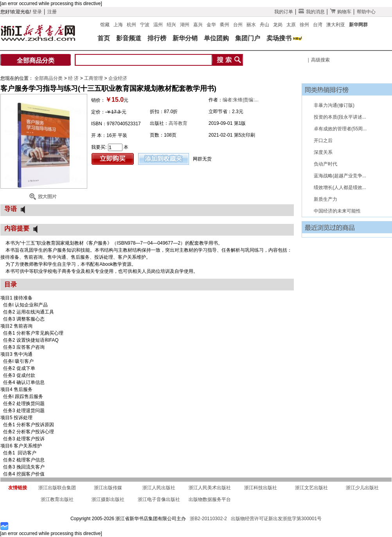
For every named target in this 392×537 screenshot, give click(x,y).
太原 (291, 25)
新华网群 (358, 25)
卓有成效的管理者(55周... (340, 129)
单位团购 (216, 38)
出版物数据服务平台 (210, 499)
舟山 (264, 25)
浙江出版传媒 (108, 488)
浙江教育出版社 (57, 499)
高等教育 (178, 123)
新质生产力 (325, 199)
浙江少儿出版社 (362, 488)
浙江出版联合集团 (57, 488)
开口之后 (323, 141)
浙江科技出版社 (261, 488)
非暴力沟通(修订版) (334, 105)
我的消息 (311, 12)
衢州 (225, 25)
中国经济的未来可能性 (337, 211)
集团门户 (248, 38)
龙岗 (278, 25)
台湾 (318, 25)
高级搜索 (320, 60)
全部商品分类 (36, 60)
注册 (52, 12)
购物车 (341, 12)
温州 (158, 25)
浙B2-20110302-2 (208, 519)
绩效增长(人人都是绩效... (340, 187)
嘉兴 (198, 25)
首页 (104, 38)
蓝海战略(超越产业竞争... (340, 176)
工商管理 (94, 78)
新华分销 (185, 38)
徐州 (304, 25)
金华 (211, 25)
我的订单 (284, 12)
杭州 (131, 25)
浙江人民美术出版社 (210, 488)
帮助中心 (366, 12)
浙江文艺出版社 (311, 488)
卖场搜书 (279, 38)
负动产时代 (325, 164)
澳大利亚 (336, 25)
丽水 (251, 25)
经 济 (74, 78)
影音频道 (129, 38)
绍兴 (171, 25)
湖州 (185, 25)
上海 (118, 25)
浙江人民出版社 (159, 488)
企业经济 (118, 78)
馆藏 (105, 25)
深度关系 (323, 152)
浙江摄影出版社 (108, 499)
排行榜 (157, 38)
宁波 (145, 25)
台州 (238, 25)
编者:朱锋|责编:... (241, 100)
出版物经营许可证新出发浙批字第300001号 (276, 519)
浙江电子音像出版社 (159, 499)
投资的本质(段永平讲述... (340, 117)
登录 (37, 12)
